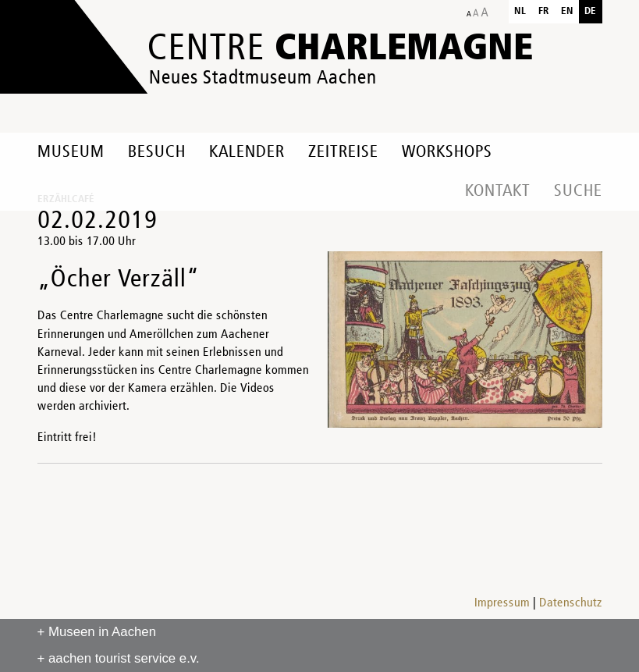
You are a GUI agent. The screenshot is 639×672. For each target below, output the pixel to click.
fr (544, 11)
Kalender (247, 152)
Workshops (447, 152)
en (567, 11)
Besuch (157, 152)
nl (520, 11)
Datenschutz (571, 603)
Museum (71, 152)
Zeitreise (343, 152)
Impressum (502, 603)
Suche (578, 191)
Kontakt (498, 191)
